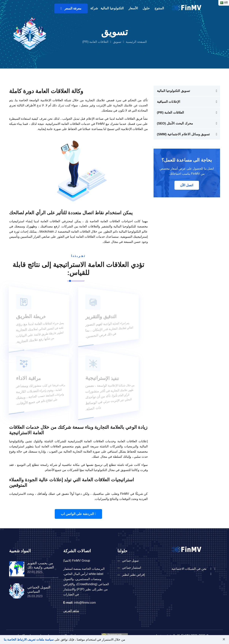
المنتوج (159, 8)
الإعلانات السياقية (169, 102)
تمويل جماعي (130, 561)
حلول (146, 8)
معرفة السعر (71, 8)
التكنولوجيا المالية (112, 8)
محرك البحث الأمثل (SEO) (175, 123)
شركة (94, 8)
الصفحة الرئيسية (136, 42)
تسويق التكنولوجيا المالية (174, 91)
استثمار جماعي (132, 568)
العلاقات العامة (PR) (170, 113)
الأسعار (133, 8)
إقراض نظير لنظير (134, 575)
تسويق (117, 42)
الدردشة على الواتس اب (78, 514)
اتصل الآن (187, 185)
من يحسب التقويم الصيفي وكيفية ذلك (41, 565)
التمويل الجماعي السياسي (39, 589)
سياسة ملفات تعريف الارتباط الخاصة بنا (29, 640)
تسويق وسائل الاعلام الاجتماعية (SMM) (183, 134)
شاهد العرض (71, 611)
